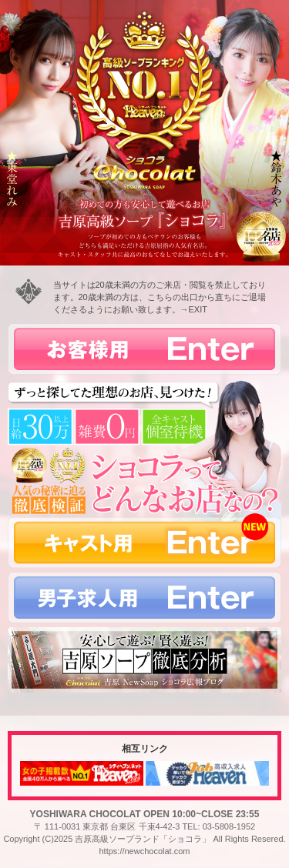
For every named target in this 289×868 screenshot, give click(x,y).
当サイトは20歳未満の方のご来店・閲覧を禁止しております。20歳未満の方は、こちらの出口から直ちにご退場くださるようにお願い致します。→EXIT (160, 297)
